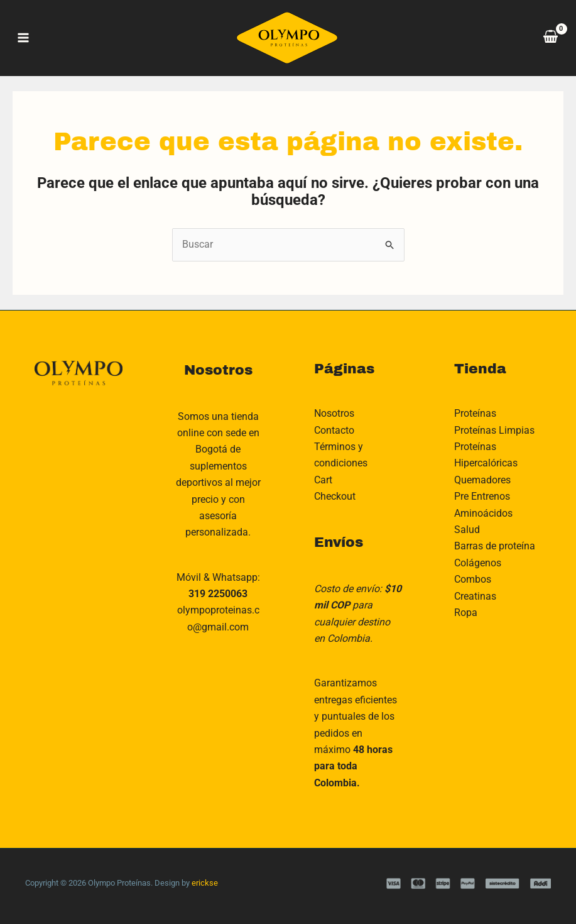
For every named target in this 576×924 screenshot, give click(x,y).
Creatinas (475, 596)
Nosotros (334, 413)
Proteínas (475, 413)
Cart (323, 480)
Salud (467, 530)
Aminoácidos (483, 513)
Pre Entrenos (482, 496)
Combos (473, 579)
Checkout (335, 496)
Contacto (334, 430)
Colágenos (478, 563)
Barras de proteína (495, 546)
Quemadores (482, 480)
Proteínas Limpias (494, 430)
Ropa (466, 613)
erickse (205, 883)
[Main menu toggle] (23, 38)
